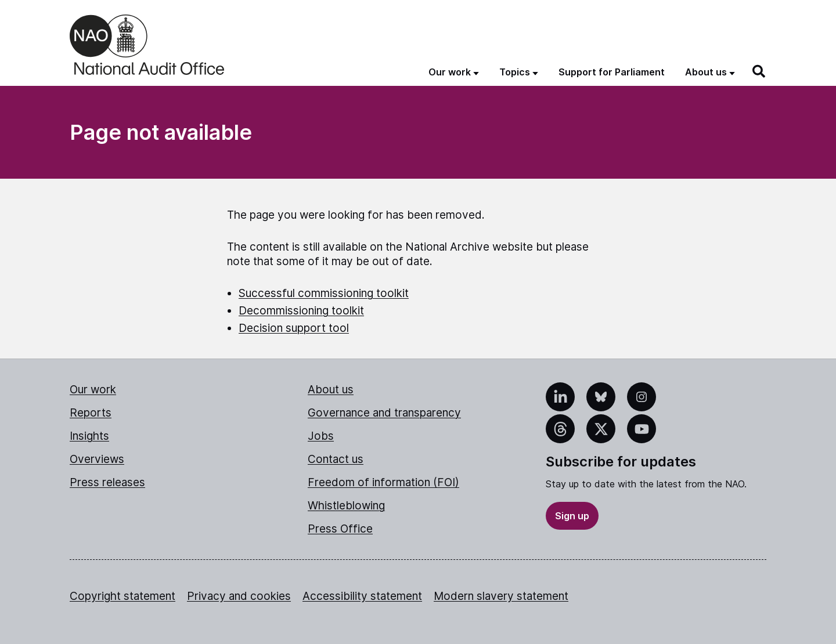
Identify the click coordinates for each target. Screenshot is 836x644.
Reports (91, 413)
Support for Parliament (612, 72)
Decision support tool (294, 328)
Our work (93, 390)
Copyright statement (122, 596)
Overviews (97, 459)
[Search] (759, 71)
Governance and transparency (384, 413)
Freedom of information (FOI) (383, 482)
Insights (89, 436)
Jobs (321, 436)
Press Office (340, 529)
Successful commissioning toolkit (324, 293)
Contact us (336, 459)
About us (331, 390)
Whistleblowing (346, 506)
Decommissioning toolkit (301, 311)
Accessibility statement (362, 596)
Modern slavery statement (501, 596)
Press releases (107, 482)
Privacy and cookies (239, 596)
